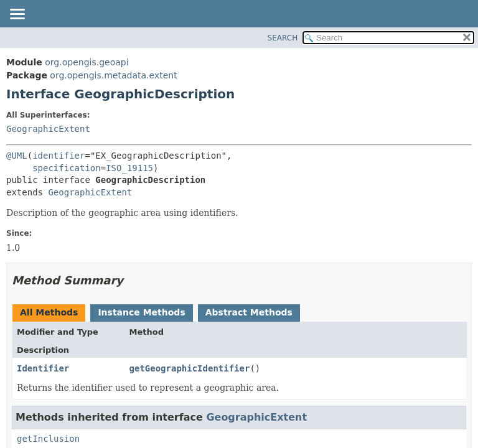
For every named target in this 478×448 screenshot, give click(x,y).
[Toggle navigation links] (17, 15)
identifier (59, 156)
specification (67, 168)
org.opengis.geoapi (87, 62)
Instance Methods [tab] (141, 312)
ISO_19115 (129, 168)
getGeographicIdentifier (190, 368)
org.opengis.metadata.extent (113, 75)
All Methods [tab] (49, 312)
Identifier (43, 368)
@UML (17, 156)
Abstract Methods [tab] (249, 312)
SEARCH (283, 38)
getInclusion (48, 439)
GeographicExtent (48, 129)
